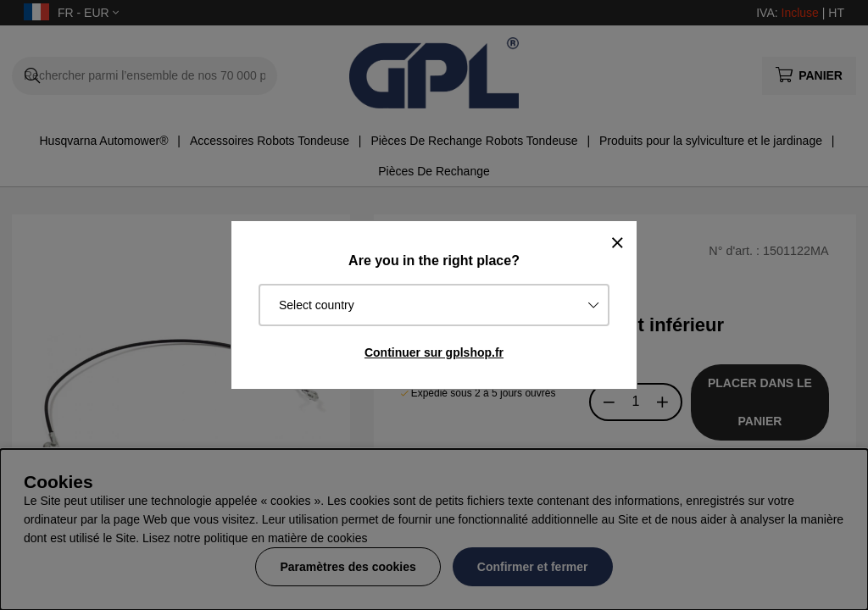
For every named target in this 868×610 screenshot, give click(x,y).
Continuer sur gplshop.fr (434, 352)
